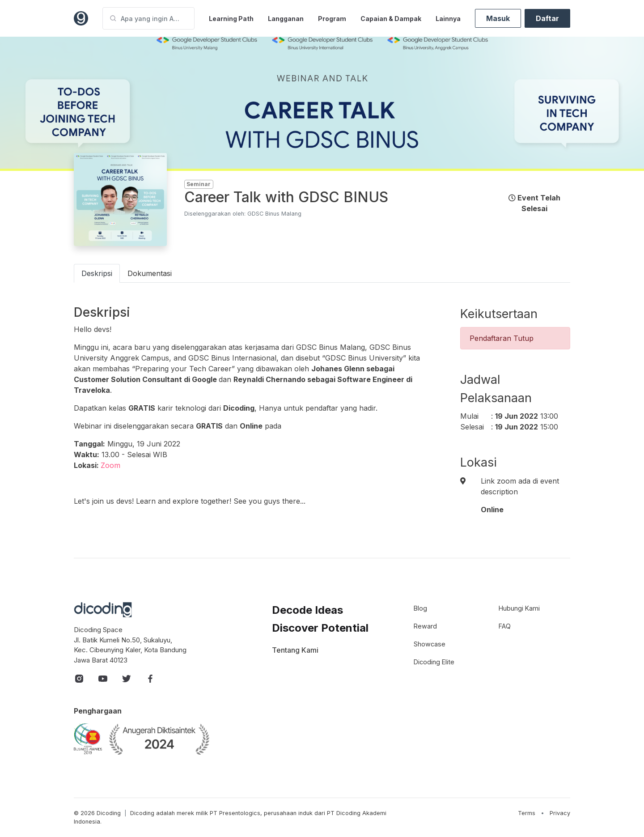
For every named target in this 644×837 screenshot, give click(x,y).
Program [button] (332, 19)
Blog (420, 608)
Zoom (110, 465)
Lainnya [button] (448, 19)
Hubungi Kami (519, 608)
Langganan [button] (286, 19)
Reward (425, 626)
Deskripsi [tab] (97, 273)
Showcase (430, 644)
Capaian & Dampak (391, 19)
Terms (527, 813)
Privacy (560, 813)
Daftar (547, 18)
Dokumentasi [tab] (150, 273)
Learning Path (231, 19)
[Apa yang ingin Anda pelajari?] (148, 18)
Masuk (498, 18)
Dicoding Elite (434, 662)
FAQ (505, 626)
